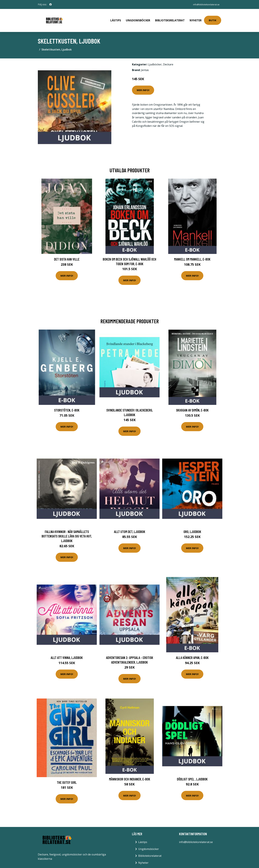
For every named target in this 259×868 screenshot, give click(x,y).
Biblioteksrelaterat (170, 18)
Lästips (116, 18)
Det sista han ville (67, 254)
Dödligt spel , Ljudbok (192, 774)
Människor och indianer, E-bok (130, 774)
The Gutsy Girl (67, 777)
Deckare (168, 59)
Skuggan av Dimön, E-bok (192, 405)
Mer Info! (143, 85)
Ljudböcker (155, 59)
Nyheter (196, 18)
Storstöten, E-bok (67, 405)
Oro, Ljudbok (192, 526)
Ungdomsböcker (138, 18)
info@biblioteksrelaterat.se (204, 4)
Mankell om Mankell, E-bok (192, 254)
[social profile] (51, 4)
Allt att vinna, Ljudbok (67, 652)
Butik (213, 18)
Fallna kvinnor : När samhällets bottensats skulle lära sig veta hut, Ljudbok (67, 531)
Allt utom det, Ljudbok (130, 526)
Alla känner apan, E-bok (192, 652)
